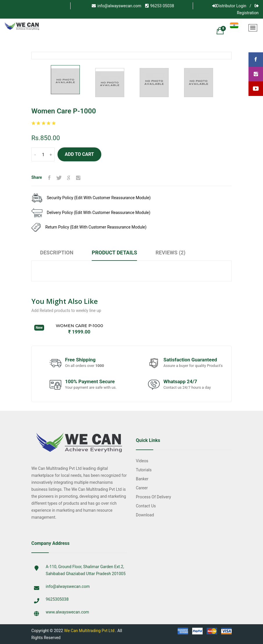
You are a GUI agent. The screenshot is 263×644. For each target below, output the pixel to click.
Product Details (114, 253)
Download (145, 515)
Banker (142, 479)
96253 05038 (160, 6)
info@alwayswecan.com (116, 6)
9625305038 (57, 599)
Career (142, 488)
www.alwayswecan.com (67, 612)
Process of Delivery (153, 497)
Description (57, 253)
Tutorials (144, 470)
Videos (142, 461)
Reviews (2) (171, 253)
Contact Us (146, 506)
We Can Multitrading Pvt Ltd (89, 631)
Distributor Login (229, 6)
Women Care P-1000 (79, 326)
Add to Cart (79, 154)
